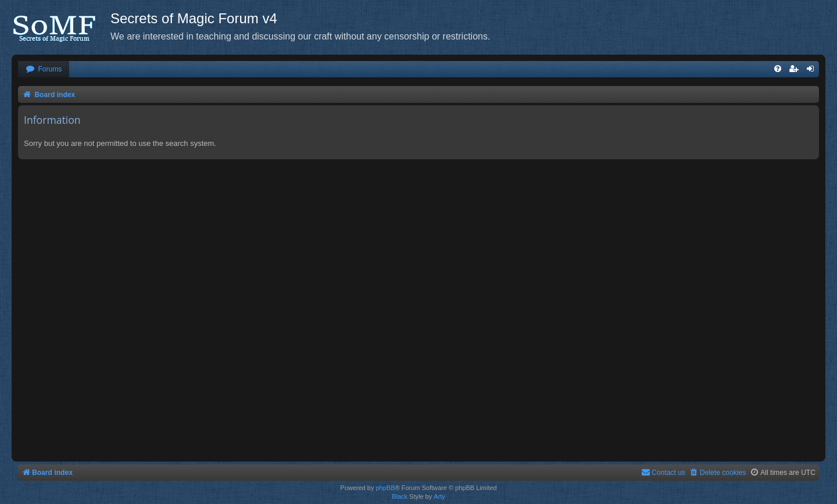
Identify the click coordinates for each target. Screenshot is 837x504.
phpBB (385, 488)
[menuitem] (44, 69)
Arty (439, 496)
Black (400, 496)
